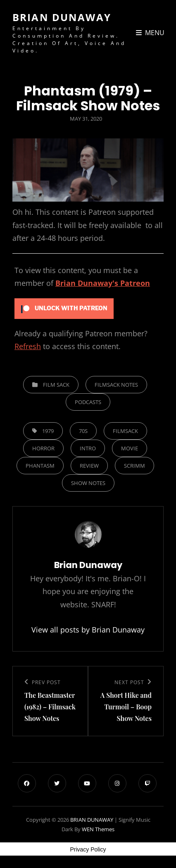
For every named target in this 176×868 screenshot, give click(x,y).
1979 (48, 431)
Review (89, 466)
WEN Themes (98, 829)
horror (43, 448)
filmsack (125, 431)
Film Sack (56, 385)
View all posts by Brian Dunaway (88, 630)
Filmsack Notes (116, 385)
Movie (130, 448)
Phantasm (40, 466)
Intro (88, 448)
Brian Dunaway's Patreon (103, 283)
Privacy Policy (88, 849)
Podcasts (88, 402)
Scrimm (134, 466)
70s (83, 431)
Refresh (28, 346)
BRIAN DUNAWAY (62, 17)
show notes (88, 483)
